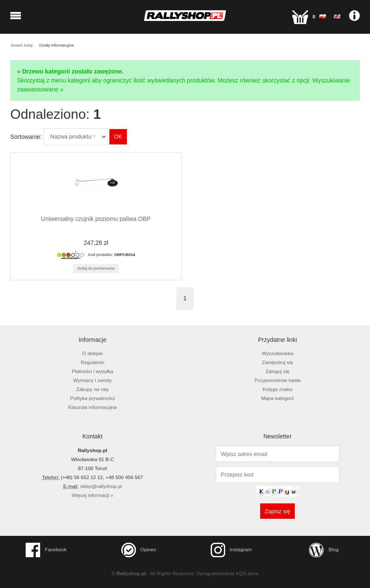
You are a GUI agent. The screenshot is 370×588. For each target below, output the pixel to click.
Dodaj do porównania (96, 268)
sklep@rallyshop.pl (101, 486)
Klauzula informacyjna (93, 407)
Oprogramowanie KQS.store (228, 573)
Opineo (139, 550)
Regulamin (93, 362)
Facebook (46, 550)
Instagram (231, 550)
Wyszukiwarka (277, 353)
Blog (324, 550)
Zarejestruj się (277, 362)
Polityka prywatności (92, 398)
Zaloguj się (277, 371)
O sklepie (92, 353)
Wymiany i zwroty (92, 380)
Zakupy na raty (92, 389)
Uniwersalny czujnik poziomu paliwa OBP (96, 219)
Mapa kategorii (277, 398)
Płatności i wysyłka (92, 371)
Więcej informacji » (92, 495)
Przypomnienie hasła (278, 380)
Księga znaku (278, 389)
